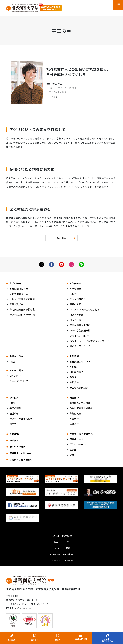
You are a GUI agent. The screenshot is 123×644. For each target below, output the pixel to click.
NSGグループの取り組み (62, 554)
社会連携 (14, 434)
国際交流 (14, 440)
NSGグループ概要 (61, 548)
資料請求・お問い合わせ (22, 453)
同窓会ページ (77, 439)
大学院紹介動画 (81, 639)
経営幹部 (54, 97)
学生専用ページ (78, 444)
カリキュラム (16, 356)
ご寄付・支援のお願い (21, 460)
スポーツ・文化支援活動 (62, 560)
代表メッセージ (61, 542)
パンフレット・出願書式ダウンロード (89, 341)
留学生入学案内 (17, 447)
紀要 (72, 455)
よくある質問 (16, 370)
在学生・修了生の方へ (108, 640)
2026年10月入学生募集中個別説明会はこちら (51, 8)
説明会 (58, 640)
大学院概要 (75, 283)
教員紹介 (74, 398)
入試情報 (12, 640)
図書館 (73, 450)
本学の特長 (15, 283)
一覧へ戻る (60, 238)
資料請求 (35, 640)
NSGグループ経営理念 (61, 536)
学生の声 (14, 398)
